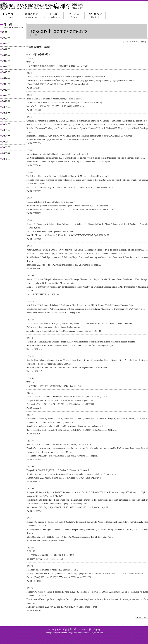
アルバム (83, 629)
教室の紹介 (62, 629)
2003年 (6, 142)
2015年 (6, 72)
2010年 (6, 101)
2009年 (6, 107)
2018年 (6, 55)
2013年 (6, 84)
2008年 (6, 113)
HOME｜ (52, 629)
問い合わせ (95, 629)
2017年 (6, 61)
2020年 (6, 44)
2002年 (6, 147)
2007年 (6, 119)
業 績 (73, 629)
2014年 (6, 78)
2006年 (6, 124)
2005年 (6, 130)
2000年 (6, 159)
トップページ (126, 42)
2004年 (6, 136)
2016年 (6, 67)
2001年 (6, 153)
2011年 (6, 95)
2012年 (6, 90)
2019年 (6, 49)
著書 (5, 32)
